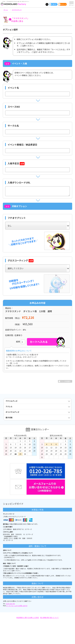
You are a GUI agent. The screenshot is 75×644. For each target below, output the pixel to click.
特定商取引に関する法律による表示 (28, 617)
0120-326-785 (10, 604)
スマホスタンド (17, 10)
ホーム (6, 10)
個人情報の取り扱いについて (49, 617)
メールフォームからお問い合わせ (17, 606)
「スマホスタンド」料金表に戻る (20, 20)
